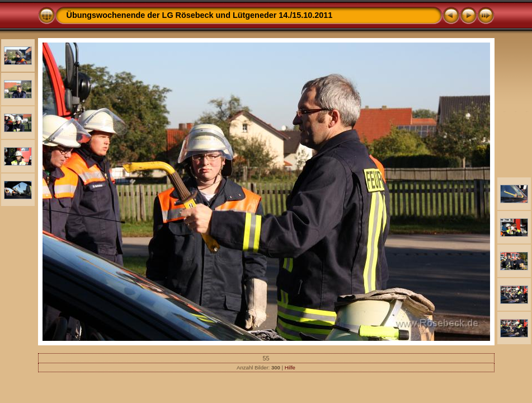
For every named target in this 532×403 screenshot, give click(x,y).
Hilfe (290, 367)
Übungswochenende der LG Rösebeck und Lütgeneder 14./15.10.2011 (200, 15)
